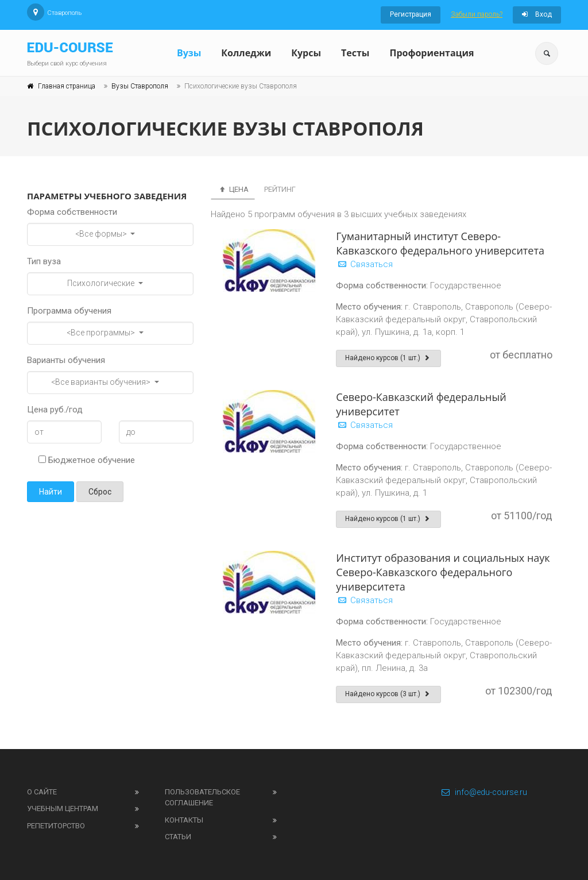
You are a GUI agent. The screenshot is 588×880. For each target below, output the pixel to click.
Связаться (364, 264)
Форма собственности (72, 212)
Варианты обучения (66, 360)
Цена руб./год (55, 410)
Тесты (355, 53)
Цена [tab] (233, 189)
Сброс (100, 492)
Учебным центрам (63, 808)
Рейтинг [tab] (280, 189)
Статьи (178, 837)
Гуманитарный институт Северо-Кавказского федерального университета (440, 243)
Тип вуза (44, 261)
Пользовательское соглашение (202, 798)
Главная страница (67, 86)
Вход (537, 14)
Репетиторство (56, 826)
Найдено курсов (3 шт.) (388, 694)
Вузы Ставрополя (140, 86)
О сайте (42, 792)
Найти (51, 492)
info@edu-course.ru (484, 792)
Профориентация (432, 53)
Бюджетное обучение (87, 460)
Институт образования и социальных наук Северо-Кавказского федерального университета (443, 572)
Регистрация (411, 14)
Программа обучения (69, 311)
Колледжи (246, 53)
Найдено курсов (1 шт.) (388, 358)
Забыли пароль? (477, 14)
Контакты (184, 820)
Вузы (189, 53)
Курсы (306, 53)
